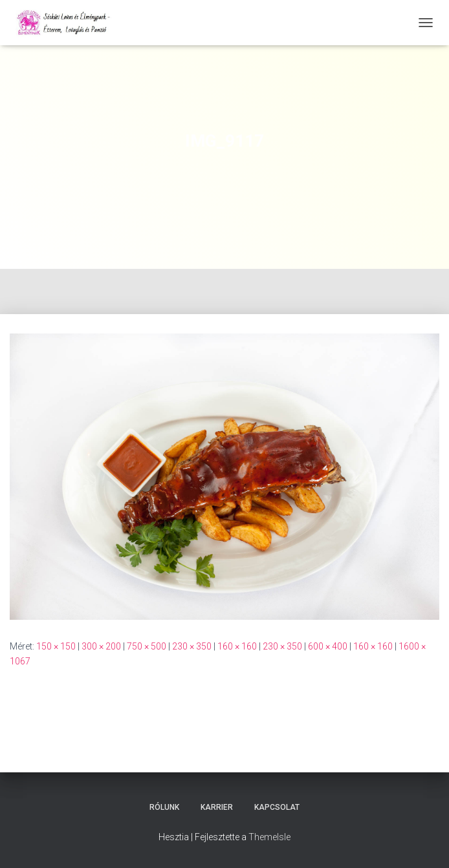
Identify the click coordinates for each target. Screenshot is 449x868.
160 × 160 (237, 646)
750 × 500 (147, 646)
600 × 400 (328, 646)
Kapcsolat (277, 807)
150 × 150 (56, 646)
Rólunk (164, 807)
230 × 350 (192, 646)
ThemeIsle (269, 837)
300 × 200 (101, 646)
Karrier (217, 807)
